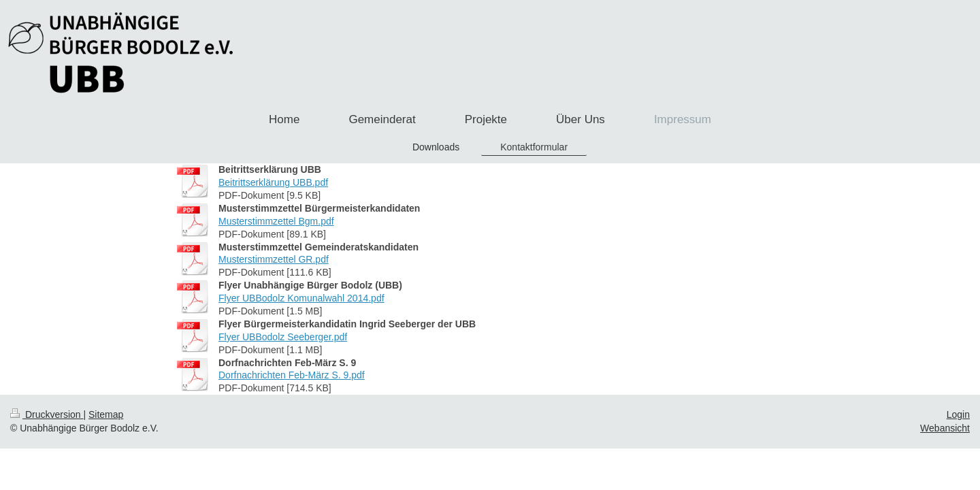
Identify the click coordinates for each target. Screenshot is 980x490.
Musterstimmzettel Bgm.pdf (276, 221)
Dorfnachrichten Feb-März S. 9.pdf (292, 375)
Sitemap (106, 414)
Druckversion (47, 414)
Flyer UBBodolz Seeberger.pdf (283, 337)
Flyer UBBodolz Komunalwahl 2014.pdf (301, 298)
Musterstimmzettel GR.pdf (274, 259)
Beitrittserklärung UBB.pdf (273, 182)
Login (958, 414)
